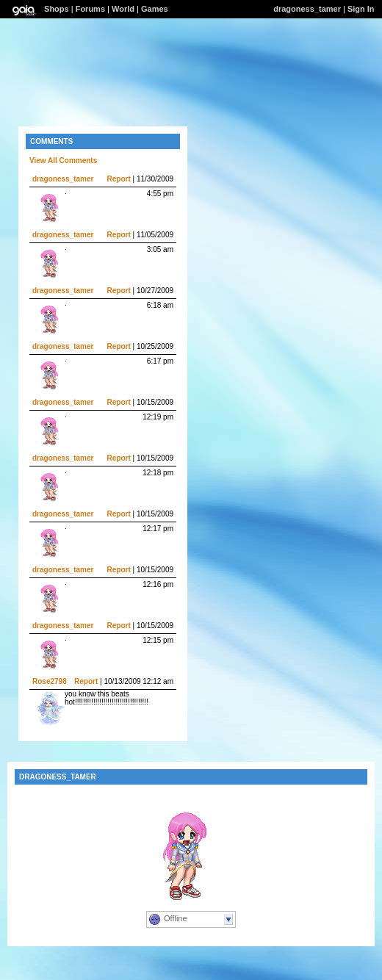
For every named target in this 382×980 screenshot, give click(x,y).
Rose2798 (50, 681)
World (123, 9)
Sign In (361, 9)
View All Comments (63, 161)
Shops (57, 9)
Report (119, 179)
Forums (90, 9)
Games (155, 9)
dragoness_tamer (307, 9)
